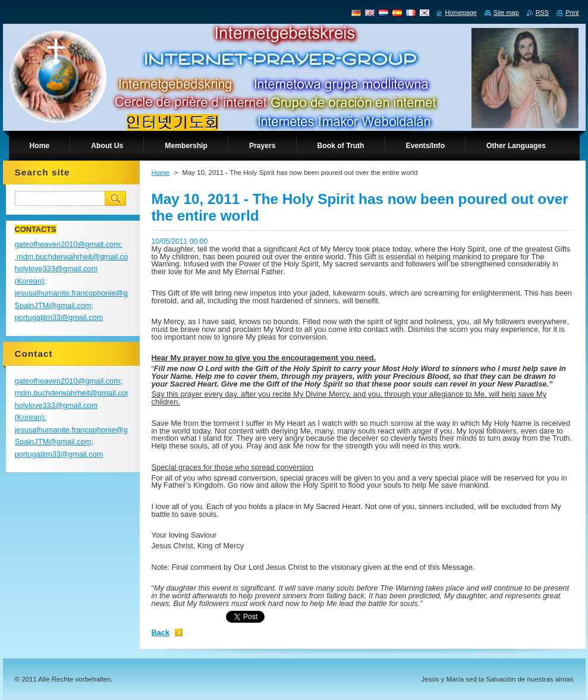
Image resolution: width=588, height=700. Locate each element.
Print (572, 12)
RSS (542, 12)
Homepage (461, 12)
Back (161, 632)
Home (161, 172)
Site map (506, 12)
